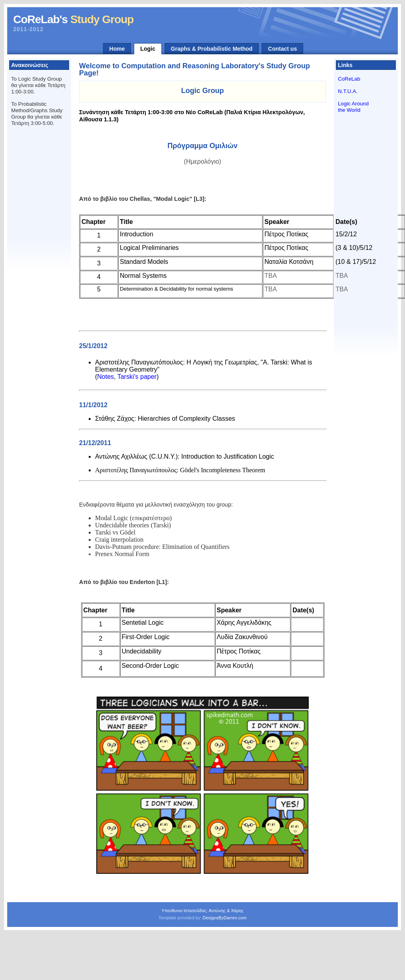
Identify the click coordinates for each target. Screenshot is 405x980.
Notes (105, 377)
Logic (148, 49)
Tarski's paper (137, 377)
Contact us (282, 49)
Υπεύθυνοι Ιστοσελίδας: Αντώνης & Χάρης (202, 911)
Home (117, 49)
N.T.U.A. (348, 91)
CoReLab (349, 79)
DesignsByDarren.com (224, 918)
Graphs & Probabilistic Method (212, 49)
